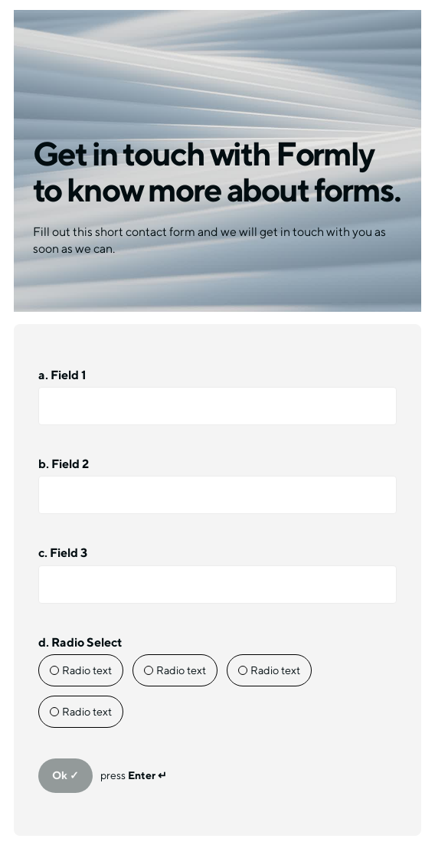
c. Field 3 (63, 553)
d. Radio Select (80, 642)
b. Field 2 (64, 464)
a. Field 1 (62, 375)
